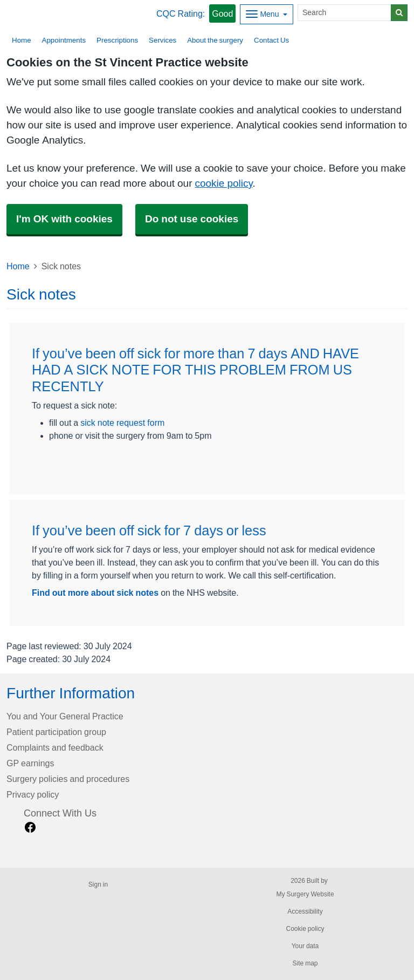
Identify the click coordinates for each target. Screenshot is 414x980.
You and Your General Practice (65, 716)
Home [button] (22, 40)
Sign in (98, 884)
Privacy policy (33, 794)
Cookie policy (305, 929)
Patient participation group (56, 732)
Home (18, 266)
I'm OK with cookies (64, 219)
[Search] (344, 13)
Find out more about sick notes (95, 593)
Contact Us (271, 40)
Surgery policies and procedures (68, 779)
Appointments (64, 40)
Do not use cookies (192, 219)
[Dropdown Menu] (267, 14)
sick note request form (122, 423)
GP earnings (30, 763)
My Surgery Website (305, 894)
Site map (305, 963)
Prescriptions (117, 40)
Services (163, 40)
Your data (305, 946)
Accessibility (305, 911)
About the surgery (215, 40)
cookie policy (223, 183)
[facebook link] (30, 828)
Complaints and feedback (55, 747)
